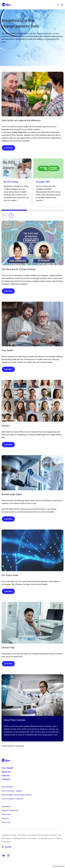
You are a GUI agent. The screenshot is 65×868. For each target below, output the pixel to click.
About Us (6, 772)
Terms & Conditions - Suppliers (12, 791)
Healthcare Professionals (10, 810)
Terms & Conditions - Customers (12, 799)
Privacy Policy (6, 814)
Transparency (6, 807)
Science (5, 775)
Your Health (7, 768)
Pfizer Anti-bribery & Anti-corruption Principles (17, 795)
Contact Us (5, 818)
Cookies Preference (58, 866)
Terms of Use (6, 822)
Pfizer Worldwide (7, 787)
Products (6, 779)
